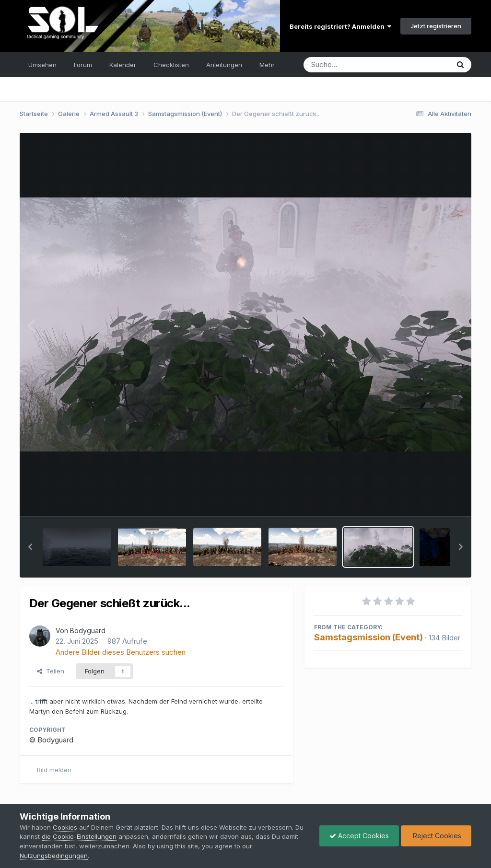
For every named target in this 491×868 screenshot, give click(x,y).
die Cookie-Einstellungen (79, 836)
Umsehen (42, 65)
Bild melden (54, 770)
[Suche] (357, 65)
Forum (83, 65)
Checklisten (171, 65)
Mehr (267, 65)
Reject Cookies (436, 836)
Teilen (51, 671)
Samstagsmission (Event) (368, 637)
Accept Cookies (359, 836)
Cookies (65, 827)
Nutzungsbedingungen (54, 856)
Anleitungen (224, 65)
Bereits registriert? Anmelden (340, 26)
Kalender (123, 65)
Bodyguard (88, 631)
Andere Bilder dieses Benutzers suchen (121, 652)
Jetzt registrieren (436, 26)
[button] (30, 547)
